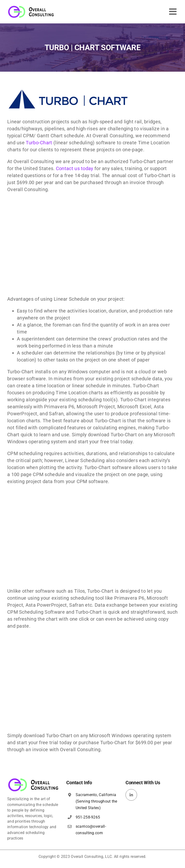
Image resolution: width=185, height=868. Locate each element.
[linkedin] (131, 795)
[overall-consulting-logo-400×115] (33, 780)
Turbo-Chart (39, 143)
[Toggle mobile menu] (173, 12)
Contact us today (75, 168)
